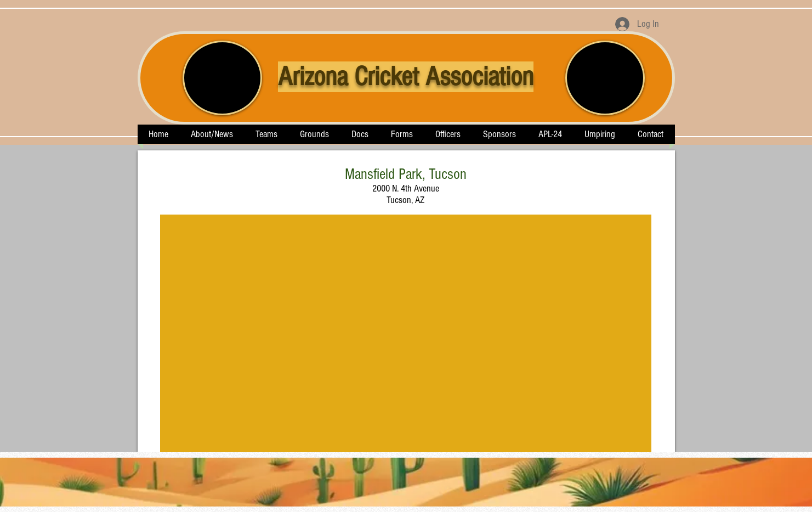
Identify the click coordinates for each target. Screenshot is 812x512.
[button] (267, 134)
